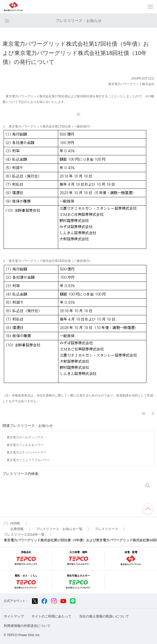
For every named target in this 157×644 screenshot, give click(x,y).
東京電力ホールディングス (25, 437)
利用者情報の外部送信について (27, 626)
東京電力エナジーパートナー (27, 452)
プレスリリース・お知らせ (79, 21)
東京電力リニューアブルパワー (28, 460)
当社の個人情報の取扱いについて (104, 616)
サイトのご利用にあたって (51, 616)
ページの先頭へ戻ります (148, 509)
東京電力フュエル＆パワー (25, 445)
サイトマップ (14, 616)
